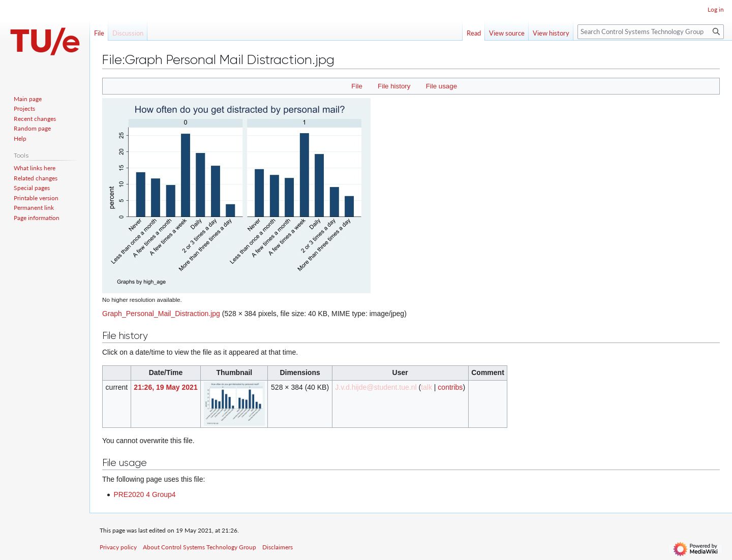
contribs (450, 387)
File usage (441, 86)
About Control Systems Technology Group (200, 547)
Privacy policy (118, 547)
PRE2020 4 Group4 (144, 494)
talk (426, 387)
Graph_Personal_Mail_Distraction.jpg (161, 314)
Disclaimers (278, 547)
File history (394, 86)
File (357, 86)
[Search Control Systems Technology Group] (651, 32)
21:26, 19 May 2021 (165, 387)
